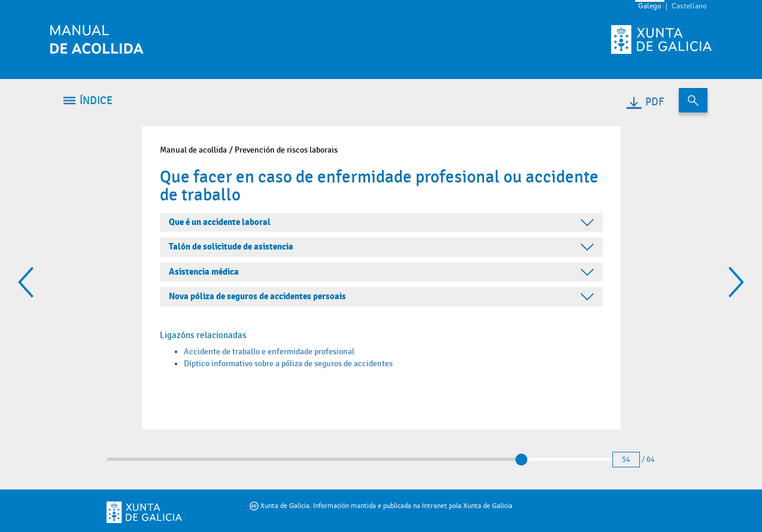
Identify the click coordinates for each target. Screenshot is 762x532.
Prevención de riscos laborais (286, 150)
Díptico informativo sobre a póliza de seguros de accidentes (288, 364)
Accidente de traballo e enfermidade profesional (269, 352)
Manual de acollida (193, 150)
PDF (644, 102)
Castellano (689, 7)
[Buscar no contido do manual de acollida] (693, 100)
